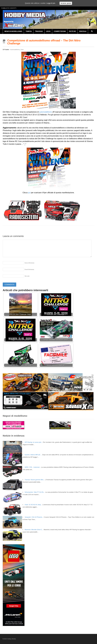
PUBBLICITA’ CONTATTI (9, 8)
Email (29, 269)
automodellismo (45, 112)
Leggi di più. (51, 3)
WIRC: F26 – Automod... (33, 467)
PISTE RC (72, 31)
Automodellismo (15, 50)
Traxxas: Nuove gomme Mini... (35, 480)
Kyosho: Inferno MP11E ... (33, 455)
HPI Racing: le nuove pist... (34, 442)
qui (29, 193)
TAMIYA (29, 31)
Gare (22, 50)
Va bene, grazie (66, 3)
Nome (29, 263)
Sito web (27, 276)
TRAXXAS (39, 31)
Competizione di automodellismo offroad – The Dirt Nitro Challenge (44, 42)
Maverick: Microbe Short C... (34, 530)
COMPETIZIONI (60, 31)
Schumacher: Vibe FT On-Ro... (35, 492)
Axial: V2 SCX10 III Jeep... (33, 505)
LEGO (48, 31)
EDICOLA (83, 31)
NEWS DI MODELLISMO (13, 31)
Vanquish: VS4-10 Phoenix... (34, 517)
